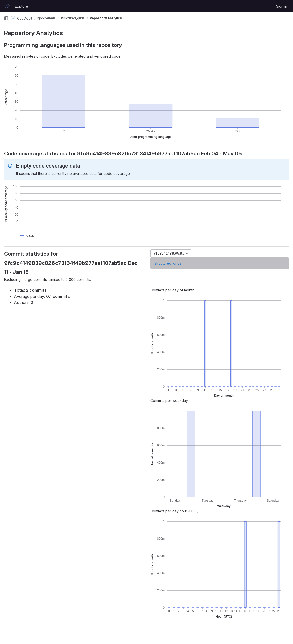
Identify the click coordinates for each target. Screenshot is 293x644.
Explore (22, 6)
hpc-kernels (46, 18)
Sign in (282, 6)
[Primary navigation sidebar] (6, 18)
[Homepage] (7, 6)
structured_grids (168, 263)
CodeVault (22, 18)
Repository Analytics (106, 18)
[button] (30, 236)
